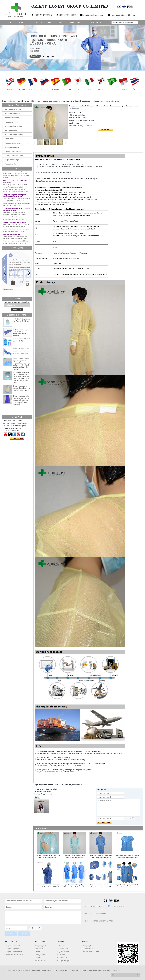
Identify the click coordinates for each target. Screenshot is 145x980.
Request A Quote (65, 961)
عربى (112, 89)
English (10, 89)
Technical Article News (91, 952)
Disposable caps (11, 130)
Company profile (41, 946)
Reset (24, 934)
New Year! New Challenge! (12, 237)
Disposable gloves (11, 164)
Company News (89, 946)
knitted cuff (52, 785)
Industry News (88, 949)
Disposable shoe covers (14, 135)
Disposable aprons (12, 147)
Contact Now (17, 438)
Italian (90, 89)
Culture (38, 958)
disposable (43, 785)
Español (56, 89)
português (67, 89)
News (50, 23)
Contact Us (96, 23)
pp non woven (77, 785)
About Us (23, 23)
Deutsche (22, 89)
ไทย (135, 89)
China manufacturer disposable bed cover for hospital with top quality (22, 388)
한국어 (101, 89)
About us (39, 941)
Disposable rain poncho (14, 143)
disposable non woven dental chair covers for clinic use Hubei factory (21, 351)
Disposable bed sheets (13, 126)
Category (11, 101)
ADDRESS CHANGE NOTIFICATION (15, 225)
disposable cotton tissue (14, 156)
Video (62, 23)
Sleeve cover (9, 139)
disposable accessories (13, 151)
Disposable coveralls (12, 114)
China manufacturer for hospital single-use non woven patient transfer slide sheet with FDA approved (21, 400)
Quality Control (40, 955)
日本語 (78, 89)
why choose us (40, 961)
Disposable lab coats (12, 118)
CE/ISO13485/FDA (64, 785)
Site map (62, 955)
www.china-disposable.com (123, 15)
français (33, 89)
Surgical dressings (12, 160)
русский (44, 89)
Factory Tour (63, 949)
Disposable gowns (23, 101)
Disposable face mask (13, 109)
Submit (11, 934)
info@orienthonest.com (93, 15)
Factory (38, 952)
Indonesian (123, 89)
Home (10, 23)
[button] (29, 273)
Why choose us (78, 23)
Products (38, 23)
